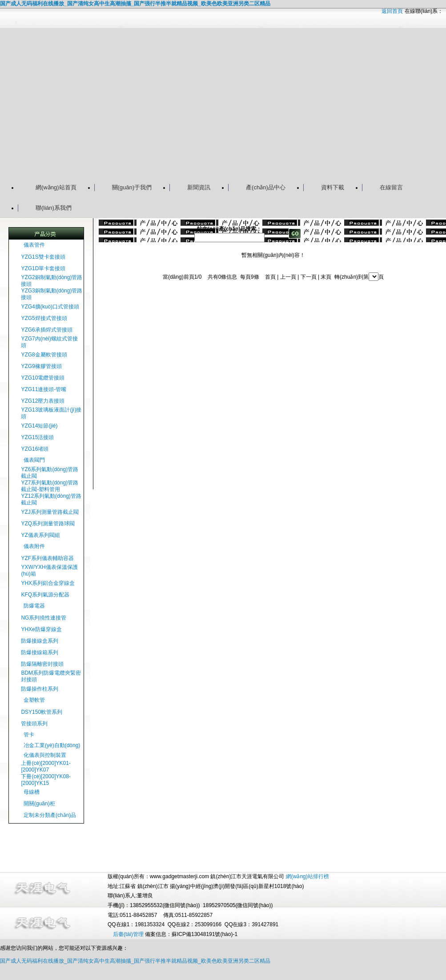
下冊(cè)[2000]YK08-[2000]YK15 (46, 780)
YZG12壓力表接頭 (43, 401)
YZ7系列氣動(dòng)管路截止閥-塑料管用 (50, 486)
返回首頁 (392, 11)
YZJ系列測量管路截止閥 (50, 512)
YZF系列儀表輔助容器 (47, 558)
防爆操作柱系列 (40, 689)
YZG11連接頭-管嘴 (44, 389)
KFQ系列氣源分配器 (45, 595)
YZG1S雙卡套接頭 (43, 257)
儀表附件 (34, 546)
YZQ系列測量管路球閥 (48, 524)
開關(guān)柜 (39, 804)
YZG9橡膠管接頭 (41, 366)
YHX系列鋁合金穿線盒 (48, 583)
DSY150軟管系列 (42, 712)
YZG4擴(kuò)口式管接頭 (50, 307)
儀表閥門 (34, 460)
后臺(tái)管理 (128, 934)
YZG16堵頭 (35, 449)
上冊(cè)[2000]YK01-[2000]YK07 (46, 766)
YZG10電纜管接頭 (43, 378)
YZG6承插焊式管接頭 (46, 330)
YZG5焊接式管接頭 (44, 318)
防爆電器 (34, 606)
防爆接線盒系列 (40, 641)
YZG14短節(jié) (39, 426)
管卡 (29, 735)
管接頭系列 (34, 724)
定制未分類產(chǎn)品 (50, 815)
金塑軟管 (34, 700)
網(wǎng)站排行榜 (307, 876)
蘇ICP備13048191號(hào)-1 (205, 934)
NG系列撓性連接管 (44, 618)
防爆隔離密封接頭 (42, 664)
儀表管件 (34, 245)
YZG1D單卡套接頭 (43, 268)
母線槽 (32, 792)
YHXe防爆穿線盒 (41, 629)
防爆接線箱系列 (40, 652)
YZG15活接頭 (37, 437)
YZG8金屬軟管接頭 (44, 355)
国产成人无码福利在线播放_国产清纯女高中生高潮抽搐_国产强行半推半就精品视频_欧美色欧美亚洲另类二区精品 (135, 4)
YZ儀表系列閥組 (40, 535)
